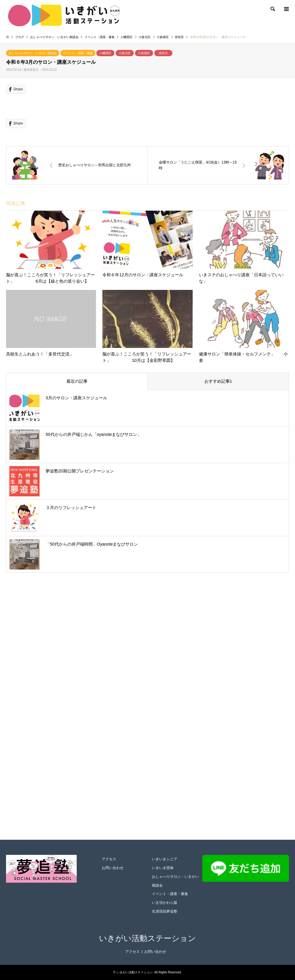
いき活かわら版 (165, 903)
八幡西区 (105, 53)
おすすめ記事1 (218, 381)
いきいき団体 (163, 868)
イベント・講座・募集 (78, 53)
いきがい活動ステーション (147, 938)
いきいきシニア (165, 859)
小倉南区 (144, 53)
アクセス (109, 859)
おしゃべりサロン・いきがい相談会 (33, 53)
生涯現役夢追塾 (165, 911)
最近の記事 (77, 381)
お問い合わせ (113, 868)
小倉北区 (125, 53)
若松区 (163, 53)
